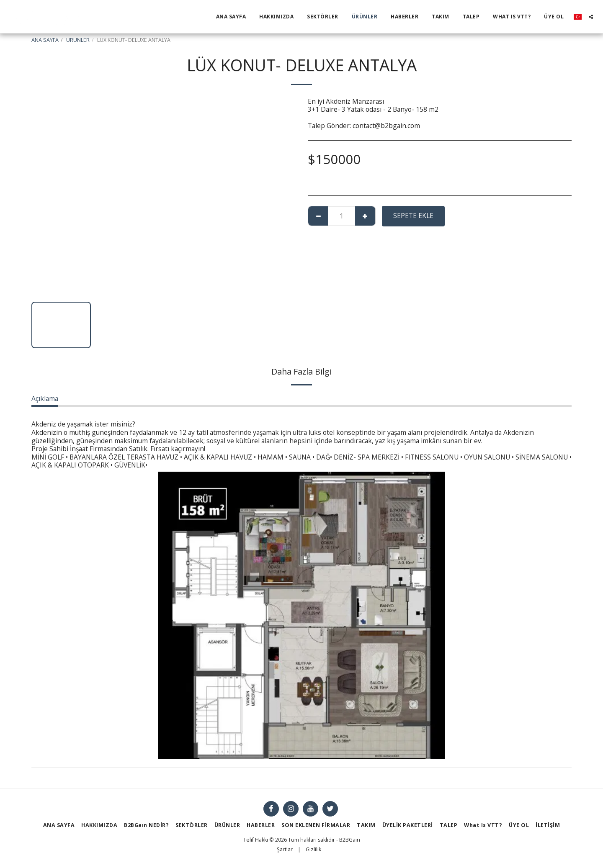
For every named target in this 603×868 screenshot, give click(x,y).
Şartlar (285, 849)
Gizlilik (313, 849)
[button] (591, 17)
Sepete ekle (413, 216)
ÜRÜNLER (78, 40)
